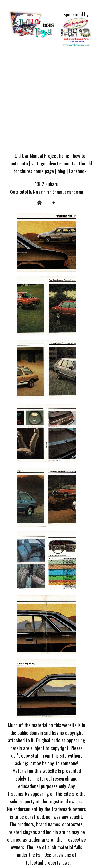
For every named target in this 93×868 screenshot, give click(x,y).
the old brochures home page (53, 167)
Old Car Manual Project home (42, 156)
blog (62, 171)
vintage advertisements (53, 163)
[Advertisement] (46, 100)
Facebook (78, 171)
